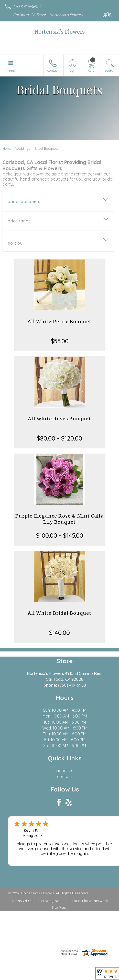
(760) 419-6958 (27, 6)
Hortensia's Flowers (59, 32)
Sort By (15, 243)
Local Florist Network (90, 901)
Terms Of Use (23, 901)
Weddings (23, 148)
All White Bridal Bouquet (60, 613)
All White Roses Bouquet (59, 419)
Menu (11, 71)
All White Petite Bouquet (60, 322)
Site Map (59, 907)
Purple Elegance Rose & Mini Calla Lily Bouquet (59, 519)
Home (7, 148)
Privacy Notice (53, 901)
